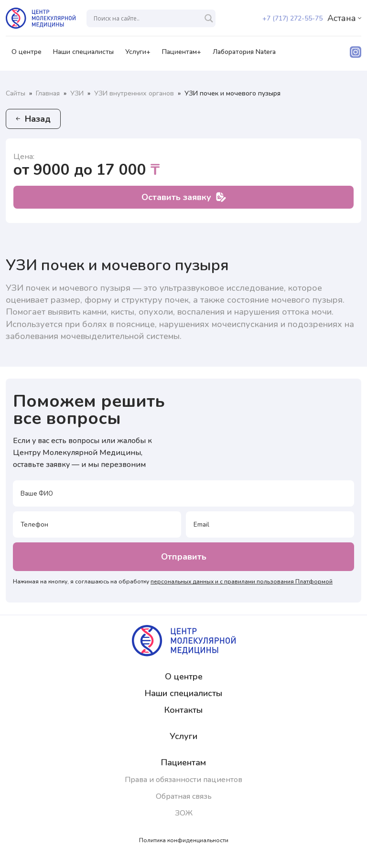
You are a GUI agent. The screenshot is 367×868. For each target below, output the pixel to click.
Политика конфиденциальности (184, 840)
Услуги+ (138, 55)
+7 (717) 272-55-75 (292, 18)
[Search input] (147, 18)
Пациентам (183, 762)
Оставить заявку (184, 197)
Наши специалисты (83, 55)
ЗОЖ (184, 813)
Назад (33, 119)
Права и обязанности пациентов (183, 780)
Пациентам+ (182, 55)
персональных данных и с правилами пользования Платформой (242, 582)
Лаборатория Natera (244, 55)
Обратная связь (184, 796)
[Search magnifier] (209, 18)
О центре (27, 55)
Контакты (183, 710)
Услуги (183, 736)
